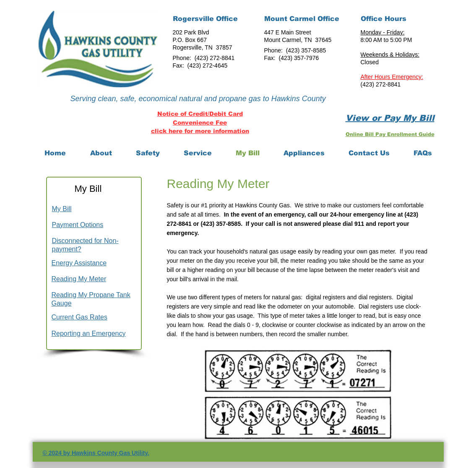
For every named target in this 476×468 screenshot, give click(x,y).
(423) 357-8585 (306, 50)
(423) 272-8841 (215, 58)
